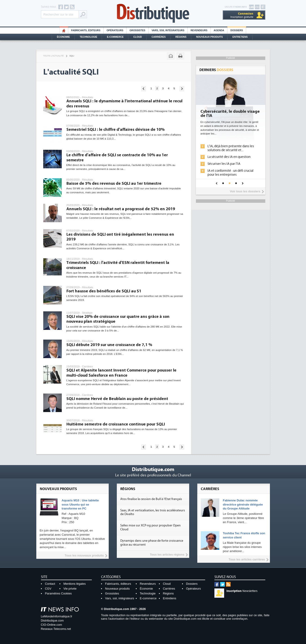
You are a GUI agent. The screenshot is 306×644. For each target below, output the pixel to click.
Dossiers (237, 30)
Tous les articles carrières (247, 559)
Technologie (88, 37)
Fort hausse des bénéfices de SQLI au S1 (104, 291)
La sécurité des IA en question (229, 157)
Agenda (219, 30)
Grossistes (137, 30)
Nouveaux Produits (209, 37)
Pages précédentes (144, 89)
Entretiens (240, 37)
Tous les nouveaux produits (84, 555)
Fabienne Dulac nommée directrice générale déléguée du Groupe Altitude (243, 505)
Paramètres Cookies (58, 593)
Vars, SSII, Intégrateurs (168, 30)
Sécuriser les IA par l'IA (224, 164)
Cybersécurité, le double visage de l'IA (230, 114)
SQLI (72, 56)
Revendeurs (199, 30)
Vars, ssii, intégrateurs (120, 598)
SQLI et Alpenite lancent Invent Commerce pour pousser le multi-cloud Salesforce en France (121, 373)
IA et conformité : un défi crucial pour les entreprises (230, 173)
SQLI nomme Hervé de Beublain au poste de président (117, 399)
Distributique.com (52, 621)
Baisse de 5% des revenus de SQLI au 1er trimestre (114, 183)
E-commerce (115, 37)
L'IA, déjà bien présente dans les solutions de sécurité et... (231, 148)
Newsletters (242, 591)
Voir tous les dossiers (245, 191)
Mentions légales (74, 584)
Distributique (153, 13)
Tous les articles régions (167, 555)
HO (64, 30)
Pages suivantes (182, 89)
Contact (50, 584)
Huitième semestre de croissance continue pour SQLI (116, 424)
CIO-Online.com (52, 625)
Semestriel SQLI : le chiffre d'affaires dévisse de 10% (116, 130)
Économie (63, 37)
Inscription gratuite (242, 15)
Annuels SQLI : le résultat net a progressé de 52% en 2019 (121, 209)
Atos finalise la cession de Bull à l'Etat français (151, 499)
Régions (181, 37)
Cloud (138, 37)
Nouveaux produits (117, 589)
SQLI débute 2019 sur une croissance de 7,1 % (109, 345)
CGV (48, 589)
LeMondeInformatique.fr (57, 616)
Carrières (159, 37)
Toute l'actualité (54, 56)
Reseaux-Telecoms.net (56, 629)
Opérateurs (115, 30)
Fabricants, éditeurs (86, 30)
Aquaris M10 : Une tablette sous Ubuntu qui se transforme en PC (80, 505)
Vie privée (70, 589)
